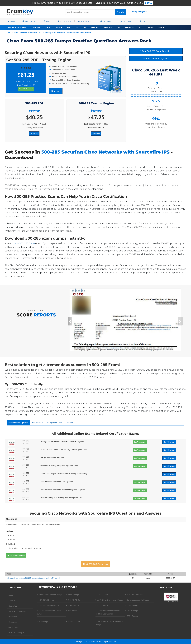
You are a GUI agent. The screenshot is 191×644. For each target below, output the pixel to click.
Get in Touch (14, 627)
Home (11, 21)
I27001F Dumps (74, 621)
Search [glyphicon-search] (120, 12)
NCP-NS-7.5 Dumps (76, 600)
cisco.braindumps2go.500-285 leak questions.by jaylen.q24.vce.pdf (34, 578)
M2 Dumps (72, 611)
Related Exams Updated (18, 423)
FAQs (47, 21)
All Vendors (29, 21)
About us (12, 601)
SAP (140, 27)
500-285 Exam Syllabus (156, 59)
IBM (85, 27)
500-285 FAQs (38, 423)
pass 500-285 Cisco (24, 243)
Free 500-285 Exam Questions (156, 51)
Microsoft (95, 27)
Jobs (143, 21)
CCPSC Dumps (132, 605)
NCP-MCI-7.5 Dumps (135, 595)
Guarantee (13, 606)
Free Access (107, 21)
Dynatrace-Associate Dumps (138, 600)
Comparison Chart (55, 423)
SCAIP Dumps (73, 605)
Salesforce (129, 27)
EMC (69, 27)
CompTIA (59, 27)
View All (162, 27)
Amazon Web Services (17, 27)
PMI (118, 27)
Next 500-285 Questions (95, 564)
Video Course (86, 21)
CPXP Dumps (103, 605)
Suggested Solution (16, 555)
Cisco (48, 27)
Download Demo (26, 89)
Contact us (13, 622)
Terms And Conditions (17, 611)
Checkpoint (36, 27)
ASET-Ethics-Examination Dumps (110, 600)
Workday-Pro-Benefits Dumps (50, 595)
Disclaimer (13, 617)
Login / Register (140, 12)
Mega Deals (64, 21)
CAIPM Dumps (132, 611)
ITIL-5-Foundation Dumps (49, 605)
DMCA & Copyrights (16, 633)
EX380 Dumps (74, 595)
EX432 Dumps (103, 595)
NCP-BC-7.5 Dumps (46, 600)
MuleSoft (108, 27)
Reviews (70, 423)
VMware (150, 27)
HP (77, 27)
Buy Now (56, 91)
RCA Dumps (43, 621)
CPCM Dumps (132, 616)
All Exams (126, 21)
